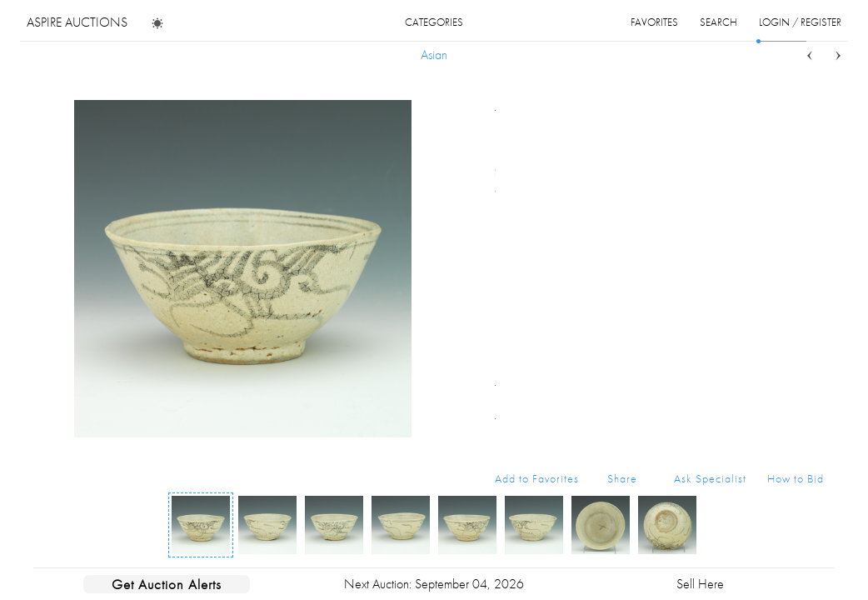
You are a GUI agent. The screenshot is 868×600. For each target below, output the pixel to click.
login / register (800, 22)
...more (811, 190)
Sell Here (700, 584)
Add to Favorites (537, 478)
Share (622, 478)
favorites (654, 22)
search (718, 22)
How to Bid (796, 478)
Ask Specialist (710, 478)
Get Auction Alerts (167, 584)
